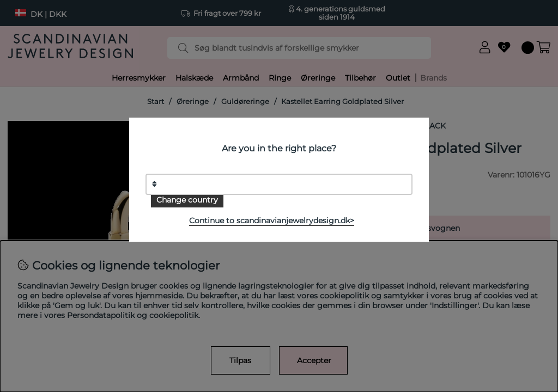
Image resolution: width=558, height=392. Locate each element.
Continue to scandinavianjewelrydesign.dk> (272, 220)
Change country (187, 200)
